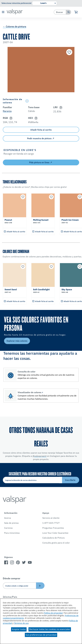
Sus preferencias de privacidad (41, 635)
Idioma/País (10, 597)
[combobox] (60, 12)
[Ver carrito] (76, 12)
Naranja (7, 111)
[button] (3, 12)
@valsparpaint (40, 456)
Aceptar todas (19, 629)
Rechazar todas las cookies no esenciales (50, 629)
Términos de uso (21, 623)
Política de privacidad (53, 613)
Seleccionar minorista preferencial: (17, 3)
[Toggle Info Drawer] (52, 101)
